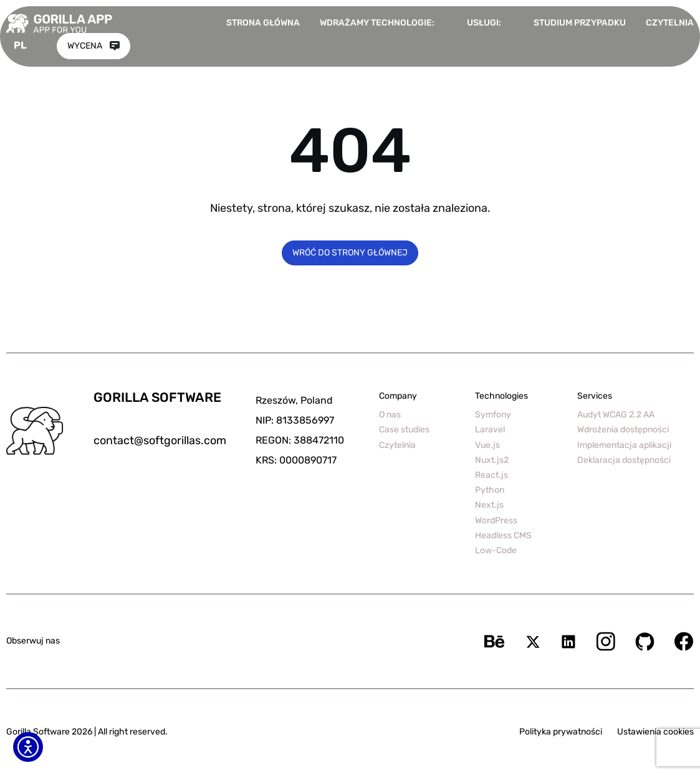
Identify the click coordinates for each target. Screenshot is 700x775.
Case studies (404, 430)
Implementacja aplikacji (624, 445)
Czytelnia (670, 23)
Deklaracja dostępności (624, 460)
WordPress (496, 521)
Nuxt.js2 (492, 460)
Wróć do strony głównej (350, 253)
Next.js (489, 505)
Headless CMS (503, 535)
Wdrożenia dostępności (623, 430)
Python (490, 490)
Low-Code (496, 550)
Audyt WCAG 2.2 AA (616, 415)
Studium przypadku (580, 23)
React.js (491, 475)
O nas (390, 415)
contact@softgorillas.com (160, 440)
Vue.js (487, 445)
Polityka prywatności (561, 732)
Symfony (493, 415)
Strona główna (263, 23)
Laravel (490, 430)
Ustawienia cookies (655, 732)
